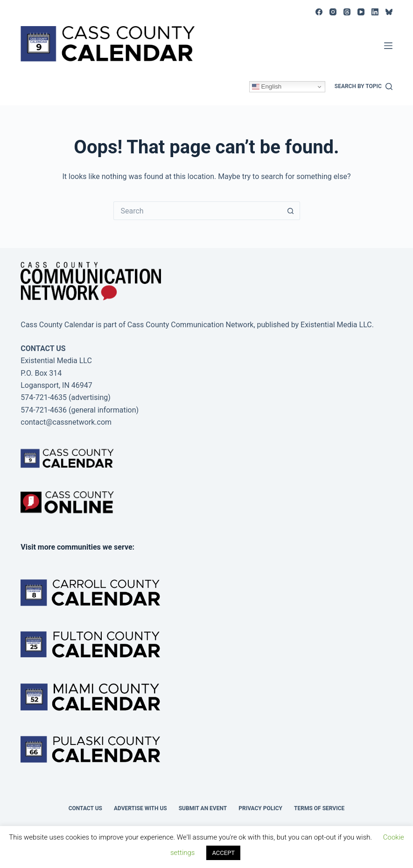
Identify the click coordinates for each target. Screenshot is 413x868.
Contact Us (85, 808)
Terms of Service (319, 808)
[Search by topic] (364, 87)
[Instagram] (333, 12)
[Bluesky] (389, 12)
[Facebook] (319, 12)
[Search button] (291, 211)
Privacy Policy (260, 808)
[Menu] (388, 46)
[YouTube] (361, 12)
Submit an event (203, 808)
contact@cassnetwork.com (66, 422)
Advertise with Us (140, 808)
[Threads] (347, 12)
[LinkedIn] (375, 12)
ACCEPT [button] (223, 853)
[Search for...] (197, 211)
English (267, 87)
